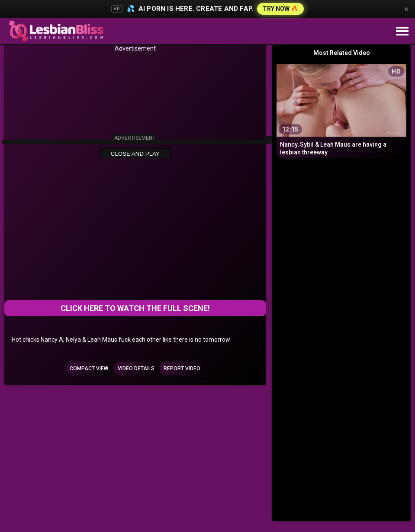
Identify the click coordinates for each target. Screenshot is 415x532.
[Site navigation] (402, 32)
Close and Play (135, 154)
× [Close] (406, 9)
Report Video (182, 369)
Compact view (89, 369)
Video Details (136, 369)
